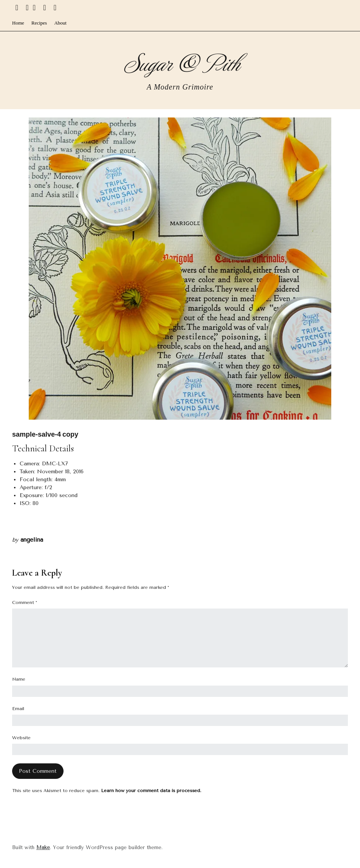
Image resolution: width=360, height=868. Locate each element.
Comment (25, 602)
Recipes (39, 23)
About (60, 23)
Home (18, 23)
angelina (32, 540)
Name (19, 679)
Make (43, 847)
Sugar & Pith (180, 62)
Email (18, 709)
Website (21, 738)
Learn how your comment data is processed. (151, 791)
